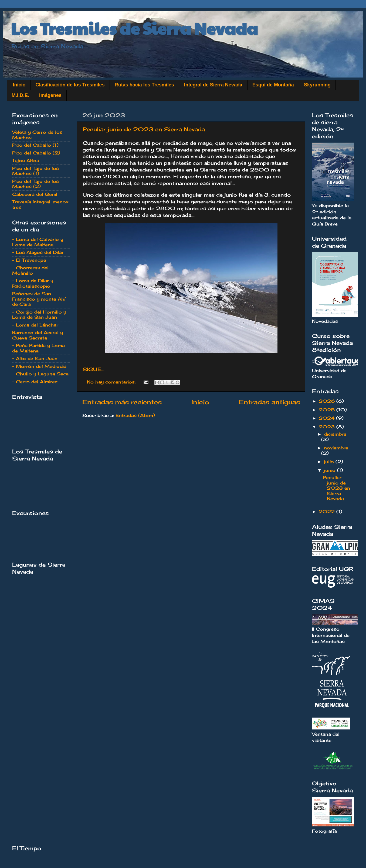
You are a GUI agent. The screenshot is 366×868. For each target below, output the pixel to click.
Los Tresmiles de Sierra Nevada (134, 28)
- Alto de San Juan (35, 358)
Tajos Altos (26, 160)
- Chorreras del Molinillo (30, 270)
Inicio (19, 85)
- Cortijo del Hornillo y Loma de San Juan (39, 314)
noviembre (336, 448)
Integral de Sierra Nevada (213, 85)
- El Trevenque (29, 260)
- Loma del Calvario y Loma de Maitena (38, 242)
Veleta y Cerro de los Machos (37, 135)
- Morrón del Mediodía (39, 366)
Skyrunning (317, 85)
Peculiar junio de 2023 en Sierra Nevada (144, 129)
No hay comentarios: (112, 382)
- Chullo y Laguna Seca (40, 374)
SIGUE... (94, 369)
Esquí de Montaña (273, 85)
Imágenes (50, 95)
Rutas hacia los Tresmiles (144, 85)
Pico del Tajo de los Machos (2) (35, 184)
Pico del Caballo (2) (36, 153)
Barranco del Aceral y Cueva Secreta (38, 335)
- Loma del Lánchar (35, 325)
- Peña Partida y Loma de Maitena (38, 348)
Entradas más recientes (122, 402)
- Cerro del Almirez (35, 382)
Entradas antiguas (269, 402)
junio (331, 470)
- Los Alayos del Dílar (38, 252)
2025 (328, 410)
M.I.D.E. (20, 95)
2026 (328, 401)
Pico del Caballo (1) (35, 145)
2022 (328, 512)
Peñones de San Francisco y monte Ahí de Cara (39, 299)
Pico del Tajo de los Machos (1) (35, 171)
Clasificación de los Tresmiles (70, 85)
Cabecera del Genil (35, 194)
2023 (328, 427)
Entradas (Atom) (135, 415)
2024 (327, 418)
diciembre (335, 434)
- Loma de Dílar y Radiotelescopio (33, 283)
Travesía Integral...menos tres (40, 204)
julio (330, 462)
